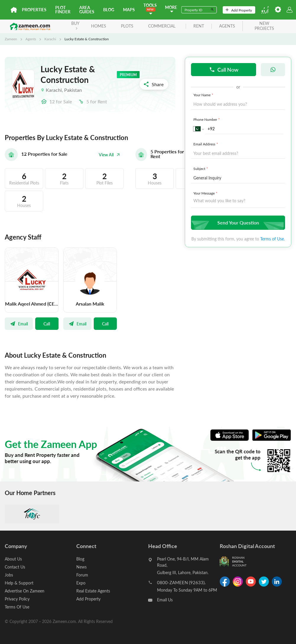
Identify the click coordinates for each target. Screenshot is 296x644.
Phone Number (207, 119)
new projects (264, 26)
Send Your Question (237, 223)
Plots (127, 26)
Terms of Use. (272, 239)
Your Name (204, 95)
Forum (82, 575)
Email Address (206, 144)
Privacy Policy (17, 599)
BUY (75, 25)
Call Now (224, 69)
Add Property (239, 10)
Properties (34, 10)
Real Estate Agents (93, 591)
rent (199, 26)
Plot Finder (63, 10)
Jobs (9, 575)
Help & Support (19, 583)
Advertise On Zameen (25, 591)
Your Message (206, 193)
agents (227, 26)
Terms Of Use (17, 607)
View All (109, 155)
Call (47, 324)
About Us (13, 559)
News (81, 567)
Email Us (165, 600)
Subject (201, 168)
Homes (99, 26)
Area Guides (87, 10)
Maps (129, 10)
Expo (81, 583)
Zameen (11, 39)
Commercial (162, 26)
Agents (31, 39)
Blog (109, 10)
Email (19, 324)
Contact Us (15, 567)
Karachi (50, 39)
